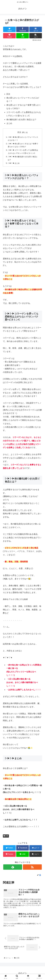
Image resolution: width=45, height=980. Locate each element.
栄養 (6, 836)
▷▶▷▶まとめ (14, 163)
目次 (19, 132)
